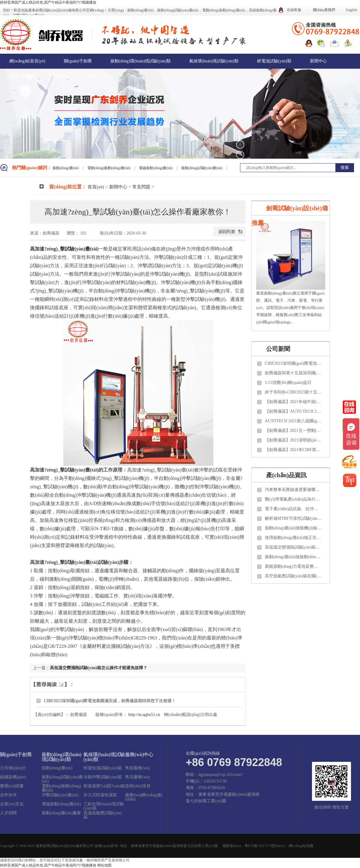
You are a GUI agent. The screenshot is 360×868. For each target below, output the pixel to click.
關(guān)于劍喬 (78, 61)
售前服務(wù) (137, 768)
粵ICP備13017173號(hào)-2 (265, 846)
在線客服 (290, 10)
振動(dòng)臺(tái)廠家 (61, 813)
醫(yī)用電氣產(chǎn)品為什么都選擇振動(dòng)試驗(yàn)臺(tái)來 (293, 499)
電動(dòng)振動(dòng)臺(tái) (109, 168)
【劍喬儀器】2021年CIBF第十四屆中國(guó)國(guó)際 (293, 450)
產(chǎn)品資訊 (286, 475)
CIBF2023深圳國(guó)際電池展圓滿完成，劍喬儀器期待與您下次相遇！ (110, 701)
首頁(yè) (96, 187)
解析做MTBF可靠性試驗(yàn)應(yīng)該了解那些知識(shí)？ (293, 518)
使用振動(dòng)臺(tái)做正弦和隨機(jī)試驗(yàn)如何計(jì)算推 (293, 538)
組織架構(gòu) (13, 777)
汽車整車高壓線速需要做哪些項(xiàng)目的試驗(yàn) (293, 490)
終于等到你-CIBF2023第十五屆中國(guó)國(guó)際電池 (293, 392)
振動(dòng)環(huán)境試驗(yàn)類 (141, 61)
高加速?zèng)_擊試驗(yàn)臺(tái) (64, 249)
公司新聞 (278, 349)
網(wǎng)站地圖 (301, 846)
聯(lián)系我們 (324, 10)
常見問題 (141, 187)
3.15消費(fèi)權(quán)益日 (288, 383)
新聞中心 (318, 61)
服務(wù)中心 (22, 76)
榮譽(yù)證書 (12, 786)
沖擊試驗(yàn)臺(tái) (60, 795)
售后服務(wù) (137, 777)
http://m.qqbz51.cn (144, 715)
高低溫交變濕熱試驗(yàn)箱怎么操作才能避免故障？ (99, 668)
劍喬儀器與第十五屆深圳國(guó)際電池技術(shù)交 (293, 373)
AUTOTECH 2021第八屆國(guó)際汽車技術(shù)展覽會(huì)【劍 (293, 421)
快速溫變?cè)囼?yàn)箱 (104, 786)
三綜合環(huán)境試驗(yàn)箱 (104, 806)
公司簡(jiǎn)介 (13, 768)
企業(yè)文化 (12, 804)
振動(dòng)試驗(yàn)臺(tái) (202, 168)
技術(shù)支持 (138, 786)
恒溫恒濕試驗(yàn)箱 (103, 768)
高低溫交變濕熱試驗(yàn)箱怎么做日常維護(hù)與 (293, 547)
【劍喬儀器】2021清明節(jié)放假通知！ (293, 440)
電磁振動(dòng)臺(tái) (156, 168)
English (351, 10)
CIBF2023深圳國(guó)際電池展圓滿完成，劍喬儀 (293, 363)
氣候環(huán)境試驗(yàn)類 (214, 61)
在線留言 (61, 76)
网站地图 (104, 865)
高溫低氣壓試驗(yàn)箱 (103, 815)
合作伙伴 (8, 795)
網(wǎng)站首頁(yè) (27, 61)
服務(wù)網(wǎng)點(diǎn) (144, 797)
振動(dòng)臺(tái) (66, 168)
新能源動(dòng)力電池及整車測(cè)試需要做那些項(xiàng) (293, 566)
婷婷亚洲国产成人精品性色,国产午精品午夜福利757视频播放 (48, 2)
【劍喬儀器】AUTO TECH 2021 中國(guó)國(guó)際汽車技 (293, 411)
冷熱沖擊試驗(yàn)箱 (103, 777)
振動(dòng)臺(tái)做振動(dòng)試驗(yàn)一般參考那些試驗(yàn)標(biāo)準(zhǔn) (293, 557)
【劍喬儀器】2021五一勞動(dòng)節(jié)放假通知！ (293, 431)
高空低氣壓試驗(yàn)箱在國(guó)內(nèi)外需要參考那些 (293, 576)
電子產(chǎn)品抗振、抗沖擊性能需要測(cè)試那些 (293, 509)
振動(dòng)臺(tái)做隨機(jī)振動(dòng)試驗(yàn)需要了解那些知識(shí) (293, 528)
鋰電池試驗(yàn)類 (274, 61)
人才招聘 (8, 813)
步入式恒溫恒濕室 (100, 795)
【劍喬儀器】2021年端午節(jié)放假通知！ (293, 402)
